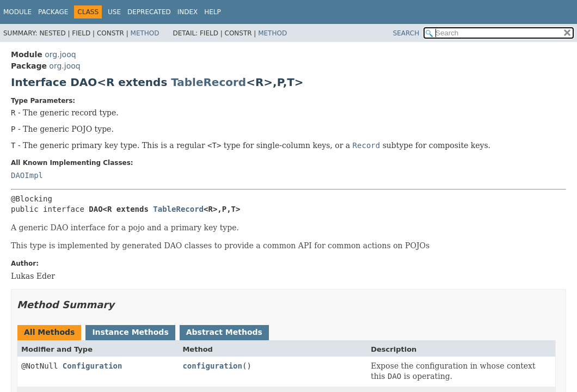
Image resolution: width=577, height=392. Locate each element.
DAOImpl (27, 175)
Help (213, 12)
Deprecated (149, 12)
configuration (212, 366)
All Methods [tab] (49, 332)
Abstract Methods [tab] (224, 332)
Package (53, 12)
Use (114, 12)
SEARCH (406, 33)
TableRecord (208, 82)
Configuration (93, 366)
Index (188, 12)
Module (17, 12)
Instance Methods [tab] (130, 332)
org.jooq (60, 54)
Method (145, 33)
